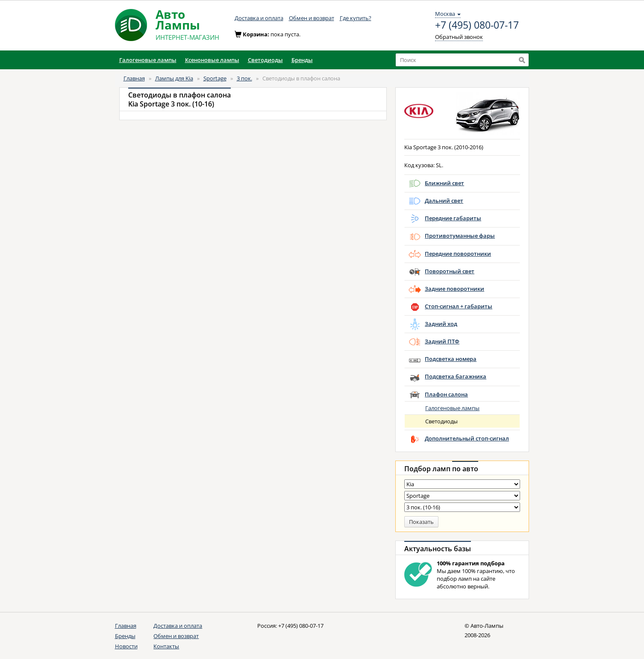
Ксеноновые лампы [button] (212, 60)
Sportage (215, 78)
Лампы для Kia (174, 78)
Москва (448, 14)
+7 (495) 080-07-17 (477, 25)
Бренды (125, 636)
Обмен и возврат (312, 18)
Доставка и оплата (259, 18)
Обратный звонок (459, 37)
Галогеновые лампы (452, 408)
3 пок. (244, 78)
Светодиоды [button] (265, 60)
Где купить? (356, 18)
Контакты (166, 646)
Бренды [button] (302, 60)
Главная (134, 78)
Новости (126, 646)
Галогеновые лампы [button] (148, 60)
